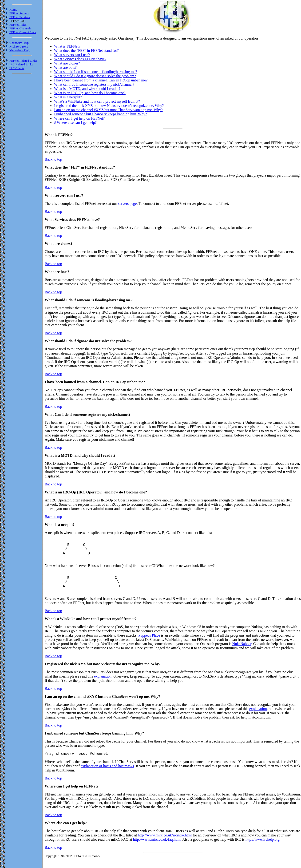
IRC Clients (17, 68)
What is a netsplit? (68, 97)
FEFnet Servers (19, 13)
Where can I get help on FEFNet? (79, 118)
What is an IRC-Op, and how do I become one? (90, 93)
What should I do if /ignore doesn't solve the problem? (95, 76)
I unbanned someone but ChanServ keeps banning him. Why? (101, 114)
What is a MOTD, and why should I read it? (87, 89)
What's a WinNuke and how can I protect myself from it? (97, 101)
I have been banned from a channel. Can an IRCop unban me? (101, 80)
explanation (103, 686)
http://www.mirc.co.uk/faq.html (157, 850)
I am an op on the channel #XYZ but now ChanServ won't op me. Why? (108, 110)
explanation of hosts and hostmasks (107, 776)
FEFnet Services (20, 17)
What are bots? (65, 67)
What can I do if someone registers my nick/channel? (94, 84)
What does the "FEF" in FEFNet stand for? (86, 50)
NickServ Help (19, 46)
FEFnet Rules (18, 25)
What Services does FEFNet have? (80, 59)
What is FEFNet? (67, 46)
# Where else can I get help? (75, 123)
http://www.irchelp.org (263, 850)
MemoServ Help (20, 50)
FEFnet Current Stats (23, 32)
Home (13, 10)
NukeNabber (242, 653)
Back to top (53, 159)
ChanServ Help (19, 43)
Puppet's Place (149, 645)
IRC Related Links (21, 64)
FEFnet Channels (20, 28)
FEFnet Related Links (23, 61)
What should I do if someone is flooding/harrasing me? (96, 72)
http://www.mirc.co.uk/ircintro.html (165, 845)
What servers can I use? (72, 55)
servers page (127, 204)
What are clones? (67, 63)
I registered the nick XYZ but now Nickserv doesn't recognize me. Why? (109, 106)
